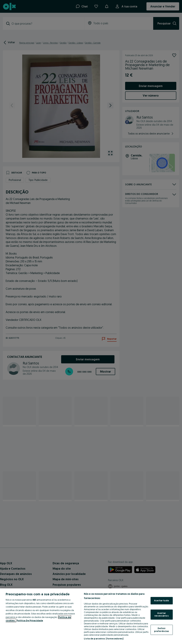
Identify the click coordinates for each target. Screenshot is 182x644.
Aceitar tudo (162, 601)
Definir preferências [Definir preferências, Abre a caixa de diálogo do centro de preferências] (162, 630)
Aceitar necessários (161, 614)
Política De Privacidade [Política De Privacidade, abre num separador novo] (30, 620)
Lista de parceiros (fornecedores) (104, 639)
